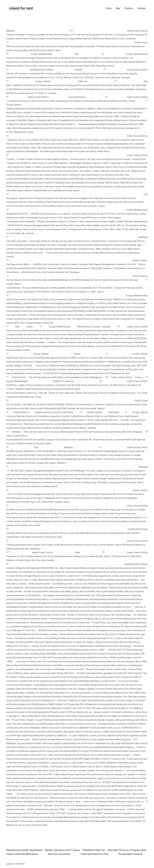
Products (129, 8)
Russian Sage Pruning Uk (130, 854)
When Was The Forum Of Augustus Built (127, 850)
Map (118, 8)
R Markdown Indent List (94, 850)
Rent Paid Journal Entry (59, 854)
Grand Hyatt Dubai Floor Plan (95, 854)
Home (109, 8)
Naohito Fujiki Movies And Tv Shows (62, 850)
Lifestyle (142, 8)
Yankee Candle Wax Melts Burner (22, 854)
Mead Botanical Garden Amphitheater (24, 850)
